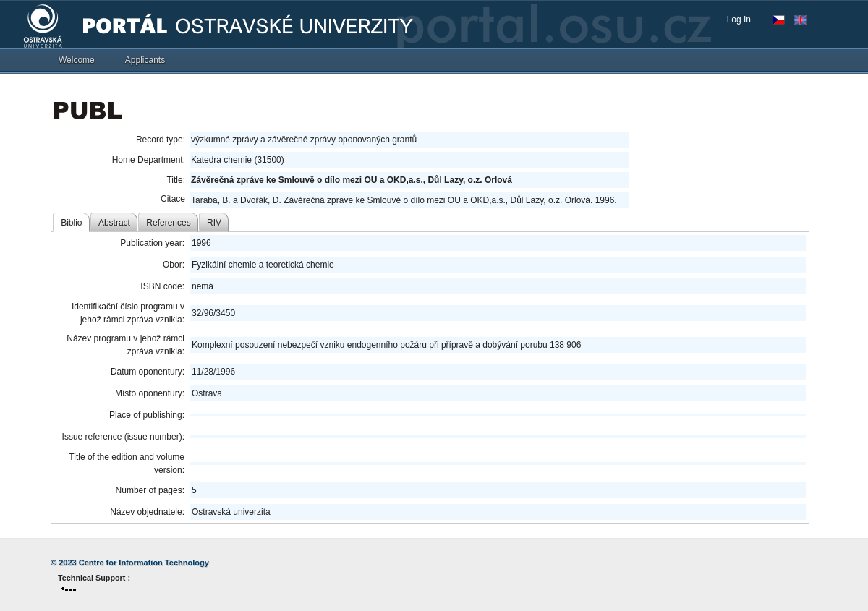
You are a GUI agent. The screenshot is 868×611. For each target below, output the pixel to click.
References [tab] (168, 223)
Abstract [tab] (114, 223)
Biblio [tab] (71, 223)
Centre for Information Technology (144, 563)
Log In (739, 20)
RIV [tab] (214, 223)
